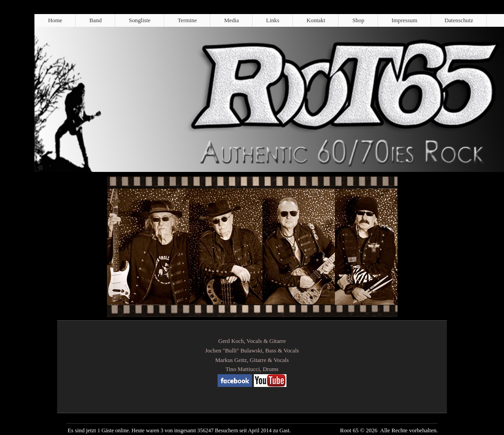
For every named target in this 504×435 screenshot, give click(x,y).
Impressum (405, 20)
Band (95, 20)
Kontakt (316, 20)
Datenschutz (459, 20)
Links (273, 20)
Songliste (140, 20)
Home (55, 20)
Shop (358, 20)
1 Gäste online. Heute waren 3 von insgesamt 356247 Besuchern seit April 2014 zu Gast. (194, 430)
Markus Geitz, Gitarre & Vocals (252, 360)
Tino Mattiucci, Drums (252, 369)
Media (231, 20)
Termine (187, 20)
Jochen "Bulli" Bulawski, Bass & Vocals (252, 351)
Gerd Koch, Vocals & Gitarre (252, 341)
